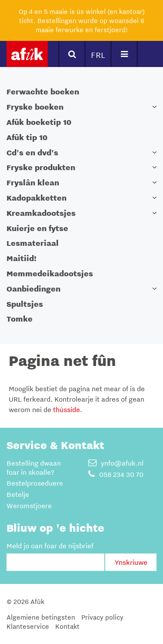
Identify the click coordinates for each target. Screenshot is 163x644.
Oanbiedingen (33, 289)
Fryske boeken (35, 107)
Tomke (20, 319)
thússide (67, 409)
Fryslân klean (33, 183)
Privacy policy (102, 617)
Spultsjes (25, 304)
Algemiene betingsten (41, 617)
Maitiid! (22, 258)
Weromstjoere (29, 506)
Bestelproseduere (35, 483)
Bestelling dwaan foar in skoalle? (34, 468)
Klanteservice (28, 626)
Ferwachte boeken (43, 92)
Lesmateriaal (33, 243)
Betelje (18, 494)
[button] (154, 107)
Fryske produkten (41, 167)
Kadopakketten (37, 198)
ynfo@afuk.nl (116, 463)
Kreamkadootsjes (41, 213)
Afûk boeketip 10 (39, 122)
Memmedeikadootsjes (50, 273)
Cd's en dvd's (32, 153)
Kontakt (67, 626)
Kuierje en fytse (37, 228)
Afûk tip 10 (27, 137)
